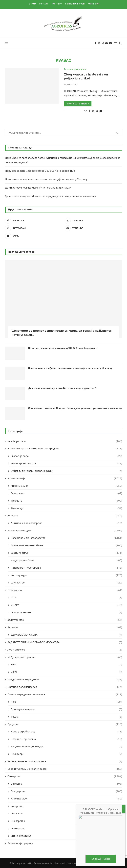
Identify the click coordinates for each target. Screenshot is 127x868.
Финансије (66, 508)
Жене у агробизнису (66, 732)
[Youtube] (106, 43)
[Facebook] (95, 43)
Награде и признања (66, 739)
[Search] (120, 43)
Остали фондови (66, 612)
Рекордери (66, 754)
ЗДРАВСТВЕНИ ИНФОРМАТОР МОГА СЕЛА (65, 642)
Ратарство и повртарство (66, 568)
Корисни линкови (75, 4)
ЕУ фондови (65, 590)
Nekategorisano (65, 441)
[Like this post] (85, 111)
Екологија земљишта (66, 463)
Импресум (93, 4)
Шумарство (66, 583)
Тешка (66, 717)
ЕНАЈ (66, 664)
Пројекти (65, 724)
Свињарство (66, 828)
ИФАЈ (66, 672)
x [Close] (124, 809)
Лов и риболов (65, 650)
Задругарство (65, 620)
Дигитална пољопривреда (66, 523)
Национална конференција (66, 746)
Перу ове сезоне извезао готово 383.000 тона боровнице (40, 171)
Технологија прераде (65, 843)
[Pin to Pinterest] (97, 111)
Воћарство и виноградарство (66, 538)
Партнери (57, 4)
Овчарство (66, 813)
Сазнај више (101, 859)
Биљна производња (65, 530)
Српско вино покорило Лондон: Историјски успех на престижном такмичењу (50, 196)
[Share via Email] (101, 111)
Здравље (65, 627)
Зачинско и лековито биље (66, 545)
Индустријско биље (66, 560)
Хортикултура (66, 575)
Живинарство (66, 799)
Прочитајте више (78, 104)
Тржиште (66, 501)
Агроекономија (65, 478)
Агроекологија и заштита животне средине (65, 448)
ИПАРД (66, 605)
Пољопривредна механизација (65, 694)
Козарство (66, 806)
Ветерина (66, 784)
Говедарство (66, 791)
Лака (66, 702)
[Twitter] (99, 43)
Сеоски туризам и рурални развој (65, 769)
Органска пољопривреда (65, 687)
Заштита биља (66, 553)
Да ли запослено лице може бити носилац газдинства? (38, 188)
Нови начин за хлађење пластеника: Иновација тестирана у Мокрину (46, 179)
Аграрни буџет (66, 486)
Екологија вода (66, 456)
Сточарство (65, 776)
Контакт (44, 4)
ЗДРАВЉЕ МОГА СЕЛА (66, 635)
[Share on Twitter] (93, 111)
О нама (32, 4)
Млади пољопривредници (65, 679)
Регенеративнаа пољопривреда (65, 761)
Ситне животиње (66, 836)
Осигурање (66, 493)
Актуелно (65, 516)
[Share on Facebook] (90, 111)
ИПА (66, 597)
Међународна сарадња (65, 657)
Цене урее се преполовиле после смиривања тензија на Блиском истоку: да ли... (62, 333)
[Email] (110, 43)
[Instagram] (103, 43)
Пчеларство (66, 821)
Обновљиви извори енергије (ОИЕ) (66, 471)
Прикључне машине (66, 709)
